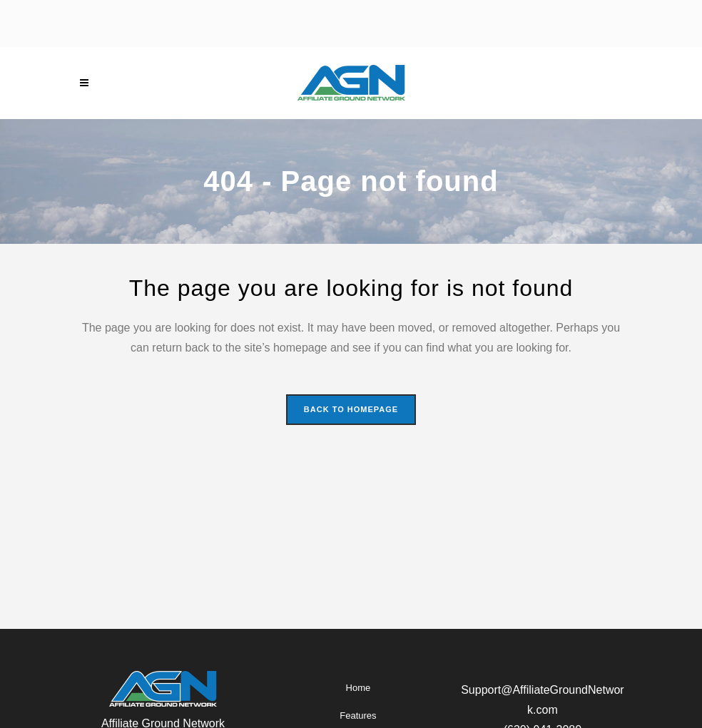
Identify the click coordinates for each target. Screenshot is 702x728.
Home (358, 688)
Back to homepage (351, 409)
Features (358, 716)
